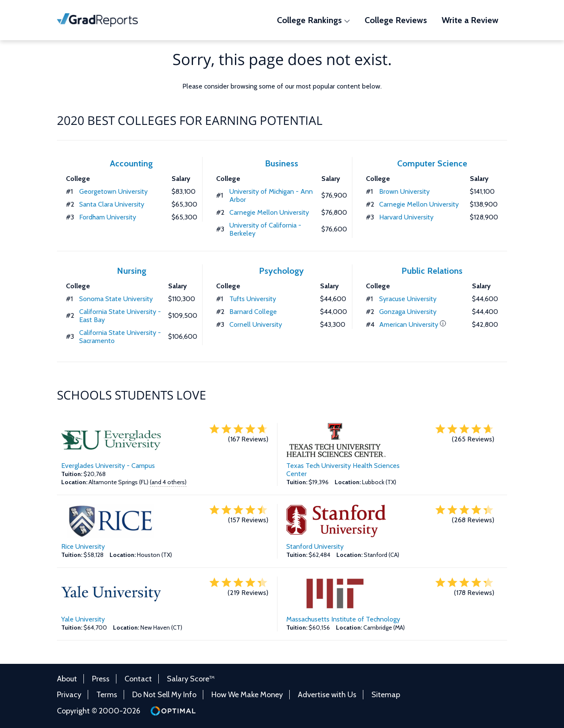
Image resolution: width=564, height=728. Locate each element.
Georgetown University (113, 191)
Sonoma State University (116, 299)
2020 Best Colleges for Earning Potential (190, 120)
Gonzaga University (408, 312)
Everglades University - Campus (108, 466)
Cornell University (256, 324)
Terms (107, 695)
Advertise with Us (327, 695)
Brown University (404, 191)
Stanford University (315, 546)
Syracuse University (408, 299)
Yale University (83, 619)
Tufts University (253, 299)
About (67, 679)
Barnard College (253, 312)
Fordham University (108, 217)
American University (409, 324)
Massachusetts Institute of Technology (343, 619)
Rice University (83, 546)
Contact (138, 679)
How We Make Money (247, 695)
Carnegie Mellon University (269, 212)
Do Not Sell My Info (164, 695)
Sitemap (386, 695)
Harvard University (406, 217)
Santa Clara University (112, 204)
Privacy (69, 695)
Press (101, 679)
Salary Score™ (191, 679)
